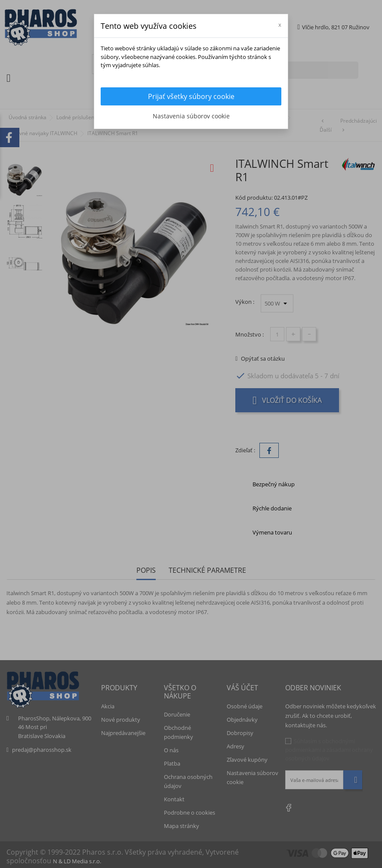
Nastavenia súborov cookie (191, 116)
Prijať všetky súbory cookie (191, 96)
